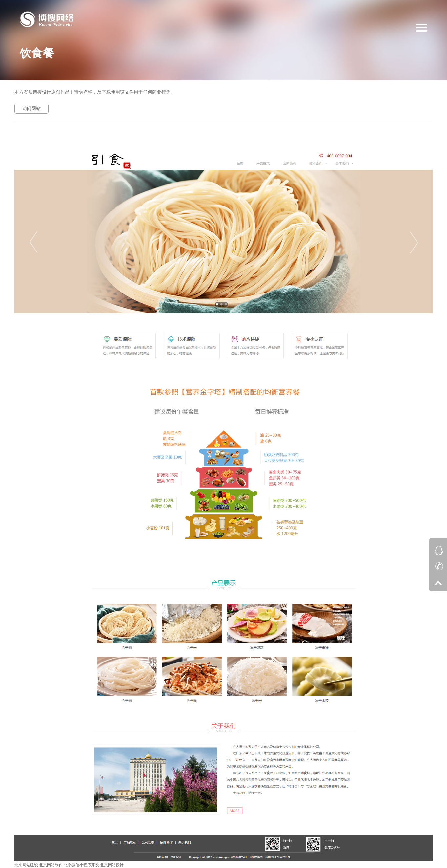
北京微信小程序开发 (81, 865)
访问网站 (31, 108)
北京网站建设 (26, 865)
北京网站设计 (112, 865)
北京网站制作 (51, 865)
